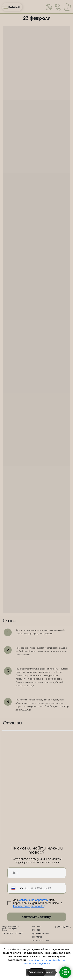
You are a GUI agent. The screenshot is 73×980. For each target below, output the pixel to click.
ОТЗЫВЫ (36, 930)
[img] (49, 7)
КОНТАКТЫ (37, 937)
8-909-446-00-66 (63, 927)
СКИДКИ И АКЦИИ (41, 941)
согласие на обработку (34, 900)
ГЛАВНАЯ (36, 927)
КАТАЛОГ (15, 7)
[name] (37, 873)
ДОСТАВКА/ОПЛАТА (41, 934)
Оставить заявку (36, 917)
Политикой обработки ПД (29, 906)
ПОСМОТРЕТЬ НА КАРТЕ (12, 934)
